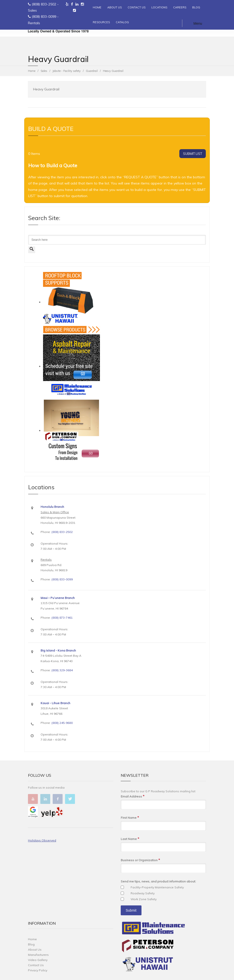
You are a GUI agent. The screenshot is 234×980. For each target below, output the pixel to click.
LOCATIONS (159, 7)
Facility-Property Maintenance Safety (157, 887)
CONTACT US (137, 7)
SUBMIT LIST (193, 154)
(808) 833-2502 (44, 4)
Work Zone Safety (144, 899)
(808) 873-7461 (62, 618)
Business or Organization (140, 860)
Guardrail (92, 71)
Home (32, 71)
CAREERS (180, 7)
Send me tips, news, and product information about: (158, 881)
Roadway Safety (143, 893)
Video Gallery (38, 960)
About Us (35, 949)
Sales (44, 71)
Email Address (133, 796)
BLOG (196, 7)
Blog (31, 944)
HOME (97, 7)
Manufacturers (38, 955)
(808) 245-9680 (62, 723)
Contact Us (36, 965)
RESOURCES (101, 22)
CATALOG (122, 22)
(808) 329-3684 (62, 670)
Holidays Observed (42, 840)
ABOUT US (115, 7)
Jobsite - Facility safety (67, 71)
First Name (130, 818)
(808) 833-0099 (44, 17)
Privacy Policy (38, 970)
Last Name (130, 839)
